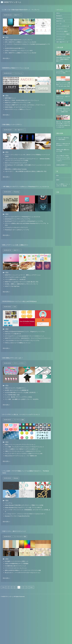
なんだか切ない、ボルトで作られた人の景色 (63, 72)
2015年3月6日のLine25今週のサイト (15, 48)
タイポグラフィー (61, 29)
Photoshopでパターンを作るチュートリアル (17, 230)
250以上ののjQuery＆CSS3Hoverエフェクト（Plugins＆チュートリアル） (25, 331)
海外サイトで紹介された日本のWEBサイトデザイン (63, 144)
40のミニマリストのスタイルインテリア (16, 163)
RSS (57, 175)
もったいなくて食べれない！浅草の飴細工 (63, 138)
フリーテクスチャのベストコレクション (16, 568)
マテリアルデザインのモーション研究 (15, 277)
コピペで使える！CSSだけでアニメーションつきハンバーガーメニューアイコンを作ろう (63, 158)
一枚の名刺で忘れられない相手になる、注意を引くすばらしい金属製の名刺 (63, 110)
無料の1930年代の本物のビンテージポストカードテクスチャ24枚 (23, 570)
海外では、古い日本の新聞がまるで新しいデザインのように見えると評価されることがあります (63, 124)
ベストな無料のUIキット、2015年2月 (15, 279)
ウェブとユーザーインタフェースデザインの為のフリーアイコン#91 (24, 454)
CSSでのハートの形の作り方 (13, 334)
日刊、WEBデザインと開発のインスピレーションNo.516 (21, 53)
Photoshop (16, 192)
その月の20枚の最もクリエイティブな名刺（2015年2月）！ (21, 392)
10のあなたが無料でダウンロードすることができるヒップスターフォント (25, 105)
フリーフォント (18, 73)
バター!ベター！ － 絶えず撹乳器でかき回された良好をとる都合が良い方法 (26, 171)
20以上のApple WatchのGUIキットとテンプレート (19, 40)
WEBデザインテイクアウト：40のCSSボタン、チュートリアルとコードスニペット (28, 338)
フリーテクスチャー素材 (20, 537)
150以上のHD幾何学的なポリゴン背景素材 (17, 564)
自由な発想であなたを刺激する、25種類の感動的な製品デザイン (63, 59)
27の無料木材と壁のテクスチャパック (15, 566)
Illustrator (16, 478)
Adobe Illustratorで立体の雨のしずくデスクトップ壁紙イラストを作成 (24, 505)
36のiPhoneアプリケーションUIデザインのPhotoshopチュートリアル (24, 221)
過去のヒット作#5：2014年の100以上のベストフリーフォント (22, 100)
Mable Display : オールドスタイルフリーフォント (18, 107)
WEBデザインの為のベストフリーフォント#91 (18, 103)
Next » (32, 587)
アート (59, 24)
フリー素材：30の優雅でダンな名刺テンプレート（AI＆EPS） (22, 399)
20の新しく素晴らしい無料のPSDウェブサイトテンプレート (22, 284)
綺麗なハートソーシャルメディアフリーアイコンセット (20, 445)
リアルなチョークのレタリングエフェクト (17, 227)
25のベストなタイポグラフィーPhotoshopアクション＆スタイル (23, 217)
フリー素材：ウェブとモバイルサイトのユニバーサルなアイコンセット (24, 447)
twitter (58, 180)
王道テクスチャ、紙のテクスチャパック (63, 97)
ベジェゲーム (9, 503)
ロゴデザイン (60, 39)
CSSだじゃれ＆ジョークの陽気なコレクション (18, 343)
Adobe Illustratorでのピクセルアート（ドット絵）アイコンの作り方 (23, 507)
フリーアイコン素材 (19, 420)
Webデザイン (18, 15)
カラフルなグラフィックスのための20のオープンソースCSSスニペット (25, 336)
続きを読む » (6, 58)
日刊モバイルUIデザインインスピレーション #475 (19, 51)
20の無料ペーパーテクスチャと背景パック (17, 561)
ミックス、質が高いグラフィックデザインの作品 (18, 397)
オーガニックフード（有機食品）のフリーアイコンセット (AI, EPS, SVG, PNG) (63, 85)
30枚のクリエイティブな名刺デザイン (15, 388)
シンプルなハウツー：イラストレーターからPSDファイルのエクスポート (25, 514)
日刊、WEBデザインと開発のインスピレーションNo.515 (21, 42)
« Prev (3, 587)
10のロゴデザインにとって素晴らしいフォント (18, 109)
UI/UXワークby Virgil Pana (12, 286)
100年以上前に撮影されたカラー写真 (63, 150)
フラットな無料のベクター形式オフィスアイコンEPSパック (21, 449)
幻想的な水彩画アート (62, 165)
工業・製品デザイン (19, 130)
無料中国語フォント (10, 98)
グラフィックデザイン (19, 363)
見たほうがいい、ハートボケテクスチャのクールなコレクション (23, 573)
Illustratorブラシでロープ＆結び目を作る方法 (17, 516)
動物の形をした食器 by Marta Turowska (16, 169)
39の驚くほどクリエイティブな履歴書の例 (17, 390)
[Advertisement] (63, 220)
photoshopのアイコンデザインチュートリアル (18, 219)
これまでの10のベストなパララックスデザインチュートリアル (22, 340)
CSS (15, 307)
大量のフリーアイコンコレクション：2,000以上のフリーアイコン (23, 451)
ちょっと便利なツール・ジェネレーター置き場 (63, 185)
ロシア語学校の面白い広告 (12, 395)
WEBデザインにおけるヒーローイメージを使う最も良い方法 (22, 282)
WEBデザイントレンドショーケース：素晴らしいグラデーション (23, 275)
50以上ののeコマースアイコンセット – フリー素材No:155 (21, 456)
